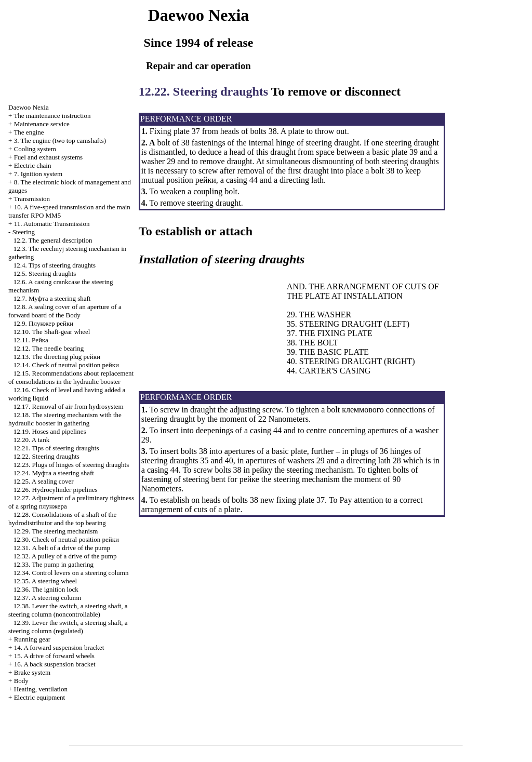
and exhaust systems (49, 157)
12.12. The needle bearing (49, 348)
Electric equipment (40, 697)
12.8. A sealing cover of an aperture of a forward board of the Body (65, 311)
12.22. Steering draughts (46, 456)
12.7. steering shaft (52, 298)
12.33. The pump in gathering (54, 564)
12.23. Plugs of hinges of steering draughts (71, 465)
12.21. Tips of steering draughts (56, 448)
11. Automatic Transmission (52, 224)
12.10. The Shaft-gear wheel (52, 332)
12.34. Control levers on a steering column (71, 573)
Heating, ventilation (41, 689)
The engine (29, 132)
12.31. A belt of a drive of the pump (62, 548)
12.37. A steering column (47, 598)
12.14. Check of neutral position (66, 365)
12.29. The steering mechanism (56, 531)
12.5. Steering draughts (45, 273)
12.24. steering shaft (54, 473)
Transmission (32, 199)
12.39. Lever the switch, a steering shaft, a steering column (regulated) (68, 627)
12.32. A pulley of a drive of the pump (65, 556)
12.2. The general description (53, 240)
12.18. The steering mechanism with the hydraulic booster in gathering (65, 419)
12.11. (31, 340)
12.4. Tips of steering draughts (55, 265)
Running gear (32, 639)
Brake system (32, 672)
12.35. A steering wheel (45, 581)
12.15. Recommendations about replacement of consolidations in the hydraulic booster (71, 377)
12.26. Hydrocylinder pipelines (56, 490)
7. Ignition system (38, 174)
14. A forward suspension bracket (59, 647)
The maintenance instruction (52, 116)
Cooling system (35, 149)
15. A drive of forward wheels (54, 656)
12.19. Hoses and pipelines (50, 431)
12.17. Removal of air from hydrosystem (69, 406)
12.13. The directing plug (57, 357)
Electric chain (33, 165)
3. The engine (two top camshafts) (60, 141)
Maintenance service (42, 124)
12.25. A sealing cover (44, 481)
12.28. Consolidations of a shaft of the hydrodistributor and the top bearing (62, 519)
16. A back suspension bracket (55, 664)
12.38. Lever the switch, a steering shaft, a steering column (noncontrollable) (68, 610)
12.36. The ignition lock (46, 589)
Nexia (29, 107)
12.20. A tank (31, 440)
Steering (24, 232)
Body (21, 681)
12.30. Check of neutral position (66, 539)
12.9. (43, 323)
